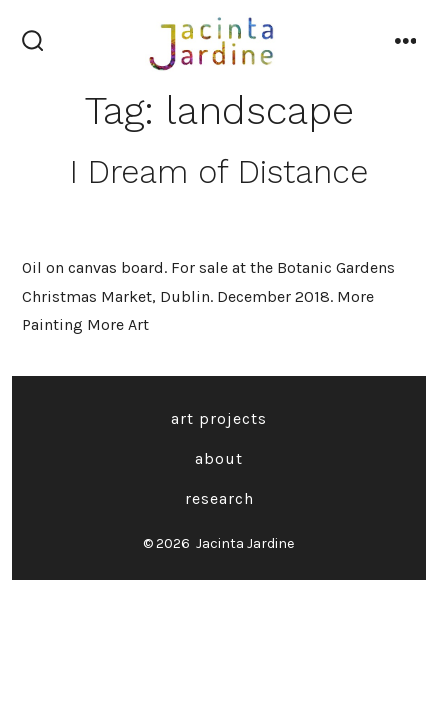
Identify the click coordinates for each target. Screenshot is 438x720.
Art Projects (219, 418)
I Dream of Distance (219, 172)
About (219, 458)
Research (219, 498)
